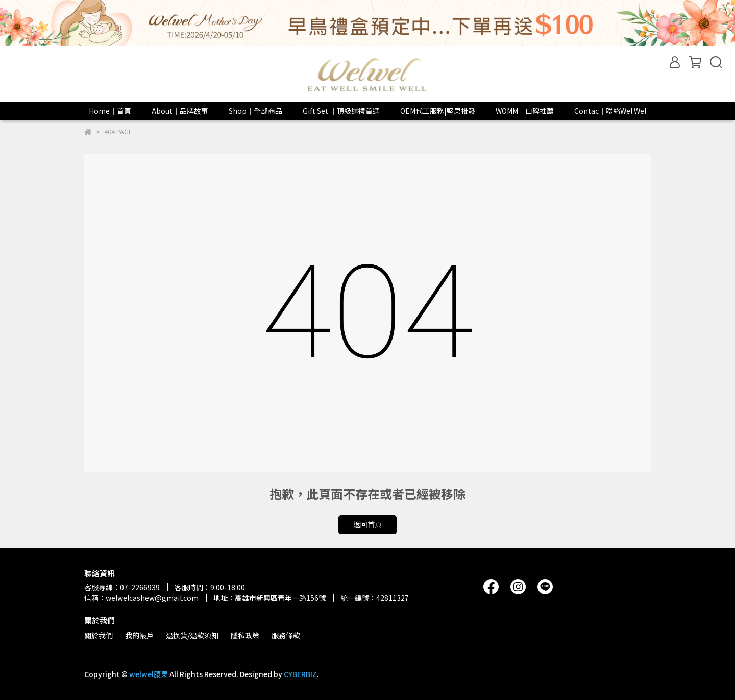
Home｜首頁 (110, 111)
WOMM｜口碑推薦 (525, 111)
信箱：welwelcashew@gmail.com (141, 598)
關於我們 (99, 635)
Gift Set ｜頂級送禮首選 (341, 111)
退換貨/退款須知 (192, 635)
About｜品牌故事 (180, 111)
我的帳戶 (139, 635)
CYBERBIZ (300, 674)
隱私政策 (245, 635)
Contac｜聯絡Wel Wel (610, 111)
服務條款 (286, 635)
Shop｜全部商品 (255, 111)
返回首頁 (367, 524)
